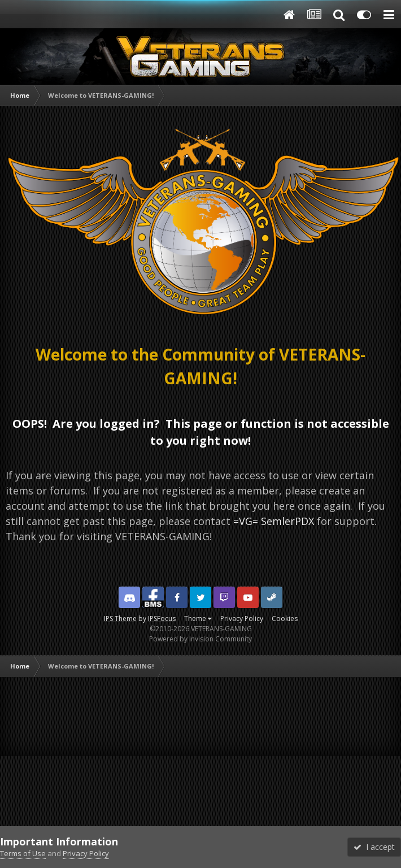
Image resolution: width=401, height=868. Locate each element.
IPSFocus (162, 619)
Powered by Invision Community (200, 639)
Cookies (285, 619)
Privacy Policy (242, 619)
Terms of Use (23, 853)
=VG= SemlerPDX (274, 521)
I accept (374, 847)
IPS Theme (120, 619)
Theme (198, 619)
